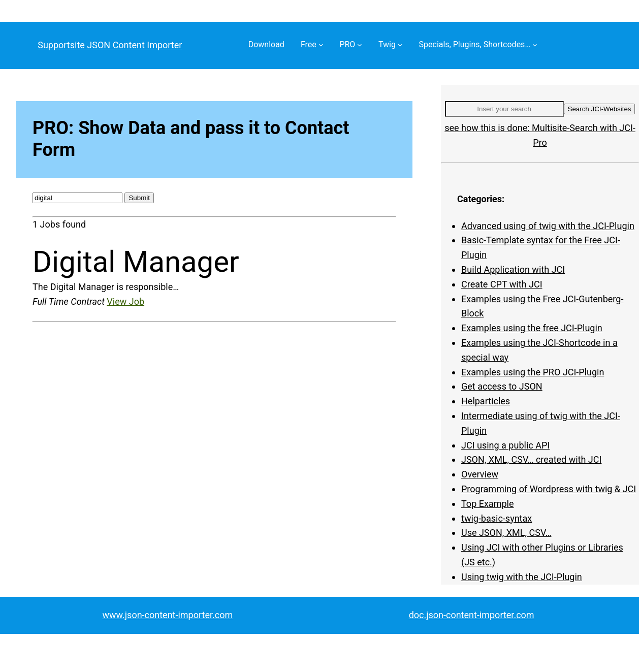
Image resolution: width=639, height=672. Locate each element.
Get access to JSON (502, 386)
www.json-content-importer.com (168, 615)
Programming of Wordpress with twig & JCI (549, 489)
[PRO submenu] (360, 45)
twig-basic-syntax (497, 518)
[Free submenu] (321, 45)
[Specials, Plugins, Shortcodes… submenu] (535, 45)
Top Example (487, 504)
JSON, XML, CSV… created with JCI (531, 459)
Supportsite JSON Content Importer (110, 45)
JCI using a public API (505, 445)
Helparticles (486, 401)
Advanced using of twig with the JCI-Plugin (548, 226)
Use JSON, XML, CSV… (506, 533)
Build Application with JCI (513, 269)
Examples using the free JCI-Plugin (532, 328)
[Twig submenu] (400, 45)
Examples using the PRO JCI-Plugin (533, 372)
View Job (125, 301)
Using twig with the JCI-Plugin (522, 577)
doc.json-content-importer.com (472, 615)
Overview (480, 474)
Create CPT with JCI (502, 284)
